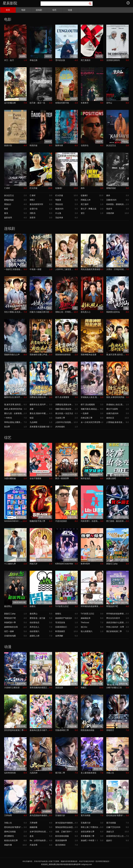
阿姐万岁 (34, 564)
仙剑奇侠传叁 (10, 773)
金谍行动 (34, 209)
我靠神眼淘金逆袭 (89, 355)
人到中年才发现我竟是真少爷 (64, 422)
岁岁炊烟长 (60, 427)
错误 (32, 418)
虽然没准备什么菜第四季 (116, 622)
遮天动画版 (86, 815)
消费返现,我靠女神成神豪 (39, 397)
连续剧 (39, 10)
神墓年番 (8, 845)
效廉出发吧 (111, 478)
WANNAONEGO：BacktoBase (13, 521)
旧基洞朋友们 (61, 627)
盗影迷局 (8, 218)
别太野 (7, 427)
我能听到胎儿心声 (12, 355)
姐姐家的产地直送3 (64, 618)
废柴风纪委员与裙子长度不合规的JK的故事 (39, 730)
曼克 (6, 213)
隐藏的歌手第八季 (37, 521)
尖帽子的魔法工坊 (114, 688)
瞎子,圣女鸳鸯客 (62, 397)
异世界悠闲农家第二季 (14, 730)
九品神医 (34, 422)
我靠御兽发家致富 (63, 355)
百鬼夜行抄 (60, 815)
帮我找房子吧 (112, 606)
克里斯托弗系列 (113, 60)
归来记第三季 (87, 418)
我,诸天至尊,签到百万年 (116, 355)
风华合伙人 (34, 627)
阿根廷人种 (86, 200)
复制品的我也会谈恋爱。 (65, 827)
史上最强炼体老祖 (89, 773)
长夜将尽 (85, 103)
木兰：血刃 (9, 60)
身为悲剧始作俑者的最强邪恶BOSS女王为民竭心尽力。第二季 (39, 815)
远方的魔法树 (10, 103)
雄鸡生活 (110, 418)
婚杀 (83, 188)
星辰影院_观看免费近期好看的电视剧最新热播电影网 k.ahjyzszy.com (66, 864)
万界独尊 (8, 815)
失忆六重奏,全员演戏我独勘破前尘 (14, 312)
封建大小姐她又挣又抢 (39, 312)
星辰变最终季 (61, 840)
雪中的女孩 (60, 60)
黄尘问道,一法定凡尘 (64, 413)
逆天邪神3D (60, 845)
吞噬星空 (110, 730)
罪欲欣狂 (59, 204)
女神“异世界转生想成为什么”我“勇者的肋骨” (39, 832)
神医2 (32, 200)
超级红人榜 (34, 636)
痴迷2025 (59, 209)
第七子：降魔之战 (89, 209)
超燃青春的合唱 (11, 627)
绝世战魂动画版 (88, 730)
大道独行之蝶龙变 (12, 688)
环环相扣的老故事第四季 (91, 606)
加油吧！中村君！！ (89, 840)
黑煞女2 (8, 204)
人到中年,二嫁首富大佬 (65, 269)
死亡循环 (85, 204)
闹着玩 (33, 606)
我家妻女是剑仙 (113, 312)
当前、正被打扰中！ (64, 832)
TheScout (85, 622)
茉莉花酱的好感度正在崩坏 (39, 688)
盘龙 (32, 836)
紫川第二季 (60, 773)
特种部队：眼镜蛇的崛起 (116, 204)
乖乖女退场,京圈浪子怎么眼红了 (14, 422)
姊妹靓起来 (86, 618)
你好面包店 (34, 622)
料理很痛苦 (60, 631)
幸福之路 (34, 60)
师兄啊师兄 (9, 836)
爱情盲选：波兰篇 (37, 618)
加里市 (33, 218)
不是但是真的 (61, 521)
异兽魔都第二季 (88, 836)
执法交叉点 (111, 145)
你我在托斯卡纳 (62, 103)
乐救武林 (110, 213)
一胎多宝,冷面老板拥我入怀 (14, 269)
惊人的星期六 (87, 631)
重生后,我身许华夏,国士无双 (39, 413)
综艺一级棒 (9, 631)
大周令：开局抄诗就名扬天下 (116, 269)
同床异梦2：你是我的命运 (91, 521)
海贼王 (84, 688)
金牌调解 (59, 636)
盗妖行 (109, 840)
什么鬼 (58, 213)
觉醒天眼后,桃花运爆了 (91, 409)
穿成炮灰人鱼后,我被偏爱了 (91, 397)
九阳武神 (34, 773)
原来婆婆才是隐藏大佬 (39, 427)
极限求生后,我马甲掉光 (14, 397)
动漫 (70, 10)
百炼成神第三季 (62, 730)
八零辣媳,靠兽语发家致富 (116, 422)
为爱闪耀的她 (10, 478)
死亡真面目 (86, 60)
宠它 (83, 213)
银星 (6, 209)
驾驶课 (58, 200)
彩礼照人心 (86, 312)
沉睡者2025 (111, 200)
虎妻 (32, 409)
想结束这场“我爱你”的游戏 (116, 815)
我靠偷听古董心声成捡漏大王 (39, 355)
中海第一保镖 (35, 269)
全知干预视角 (35, 478)
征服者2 (59, 188)
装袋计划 (8, 145)
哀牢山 (109, 103)
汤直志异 (59, 688)
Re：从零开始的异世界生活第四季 (39, 840)
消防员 (33, 213)
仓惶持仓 (85, 145)
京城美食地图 (10, 636)
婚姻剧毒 (34, 827)
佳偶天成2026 (112, 413)
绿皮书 (109, 209)
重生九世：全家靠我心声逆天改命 (14, 413)
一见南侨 (85, 413)
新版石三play (112, 564)
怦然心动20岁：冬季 (115, 627)
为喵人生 (110, 773)
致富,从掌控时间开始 (115, 397)
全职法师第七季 (88, 832)
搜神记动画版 (10, 832)
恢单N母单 (85, 564)
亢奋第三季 (60, 418)
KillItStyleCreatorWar (64, 564)
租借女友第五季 (11, 840)
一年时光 (8, 418)
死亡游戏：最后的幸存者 (116, 521)
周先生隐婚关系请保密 (90, 269)
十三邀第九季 (10, 564)
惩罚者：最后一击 (37, 103)
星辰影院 (10, 3)
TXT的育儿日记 (62, 606)
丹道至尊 (34, 845)
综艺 (54, 10)
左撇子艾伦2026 (113, 827)
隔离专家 (59, 145)
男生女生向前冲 (113, 618)
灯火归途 (34, 188)
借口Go (84, 627)
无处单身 (59, 218)
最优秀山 (8, 606)
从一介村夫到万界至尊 (90, 422)
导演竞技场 (60, 622)
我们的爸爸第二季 (114, 631)
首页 (8, 10)
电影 (23, 10)
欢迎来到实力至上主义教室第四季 (116, 836)
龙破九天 (110, 832)
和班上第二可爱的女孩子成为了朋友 (91, 827)
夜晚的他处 (111, 188)
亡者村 (7, 188)
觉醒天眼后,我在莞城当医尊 (65, 409)
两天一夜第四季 (62, 478)
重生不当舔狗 (112, 409)
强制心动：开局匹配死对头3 (64, 312)
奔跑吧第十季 (10, 622)
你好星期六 (34, 631)
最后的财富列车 (36, 204)
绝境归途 (34, 145)
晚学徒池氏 (86, 478)
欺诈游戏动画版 (62, 836)
